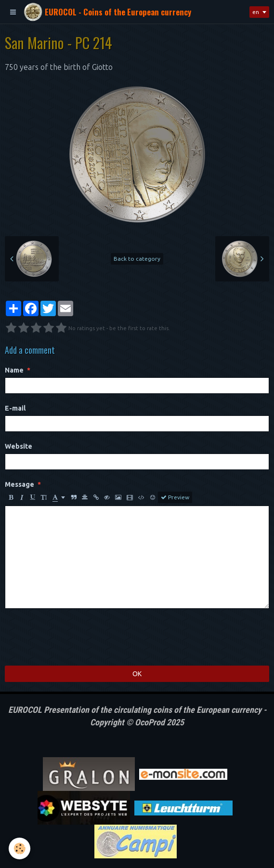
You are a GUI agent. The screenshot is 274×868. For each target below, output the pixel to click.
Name (14, 370)
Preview (175, 497)
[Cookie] (20, 848)
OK (137, 674)
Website (19, 446)
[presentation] (78, 637)
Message (20, 484)
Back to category (137, 259)
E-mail (15, 408)
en (256, 12)
